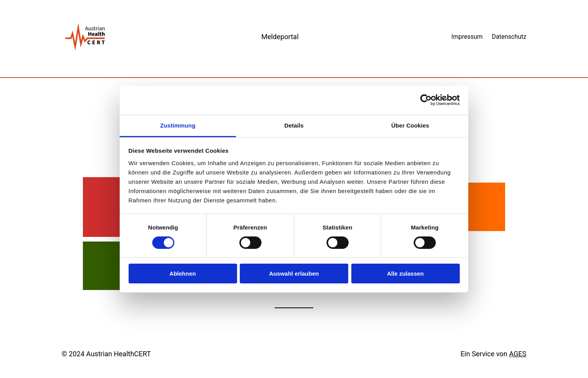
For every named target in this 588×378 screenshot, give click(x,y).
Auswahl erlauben (294, 274)
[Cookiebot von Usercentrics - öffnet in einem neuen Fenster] (426, 100)
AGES (518, 354)
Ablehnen (182, 274)
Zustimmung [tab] (178, 125)
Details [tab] (294, 125)
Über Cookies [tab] (410, 125)
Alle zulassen (405, 274)
